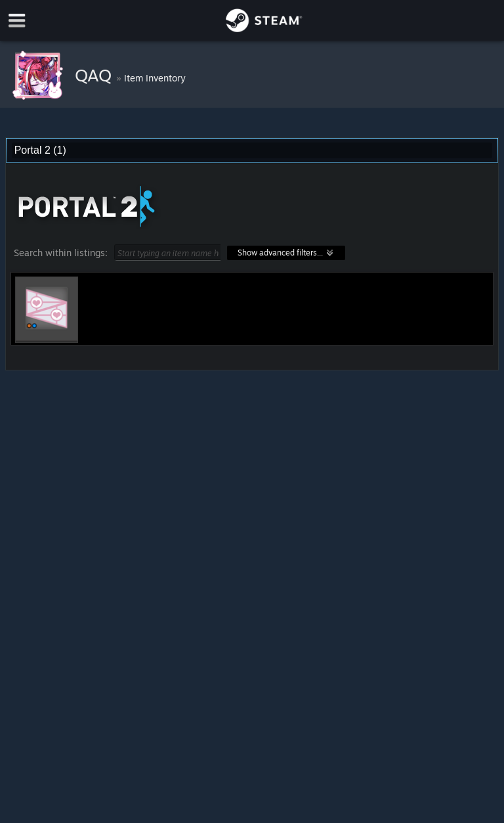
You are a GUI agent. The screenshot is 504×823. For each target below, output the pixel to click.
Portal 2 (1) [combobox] (40, 150)
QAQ (95, 75)
